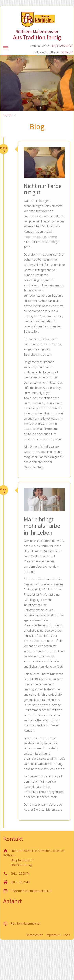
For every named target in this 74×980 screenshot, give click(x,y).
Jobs (67, 935)
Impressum (53, 935)
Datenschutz (34, 935)
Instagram (67, 57)
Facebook (67, 52)
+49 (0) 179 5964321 (61, 46)
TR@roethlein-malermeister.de (31, 891)
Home (7, 115)
